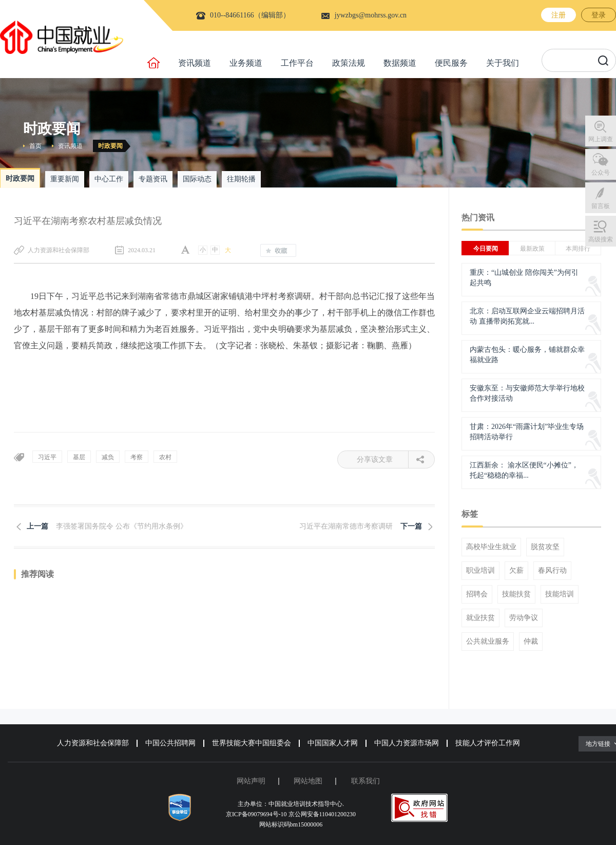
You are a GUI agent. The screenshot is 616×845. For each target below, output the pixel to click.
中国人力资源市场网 (407, 743)
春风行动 (552, 571)
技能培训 (560, 594)
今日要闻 (486, 249)
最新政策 (532, 249)
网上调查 (601, 139)
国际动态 (197, 179)
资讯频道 (195, 63)
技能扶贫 (516, 594)
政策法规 (349, 63)
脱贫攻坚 (545, 547)
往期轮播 (241, 179)
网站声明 (251, 781)
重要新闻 (65, 179)
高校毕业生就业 (491, 547)
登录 (599, 15)
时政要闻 (110, 146)
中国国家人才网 (333, 743)
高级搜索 (601, 239)
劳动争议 (524, 618)
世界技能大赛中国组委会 (252, 743)
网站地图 (308, 781)
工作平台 (297, 63)
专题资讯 (153, 179)
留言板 (601, 206)
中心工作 (109, 179)
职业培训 (480, 571)
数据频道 (400, 63)
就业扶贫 (480, 618)
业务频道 (246, 63)
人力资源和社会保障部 (93, 743)
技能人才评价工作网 (488, 743)
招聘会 (477, 594)
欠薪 (516, 571)
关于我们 (503, 63)
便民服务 (451, 63)
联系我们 (365, 781)
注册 (559, 15)
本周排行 (578, 249)
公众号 (601, 173)
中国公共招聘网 (170, 743)
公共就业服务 (488, 642)
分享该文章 (383, 459)
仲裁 (531, 642)
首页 (35, 146)
